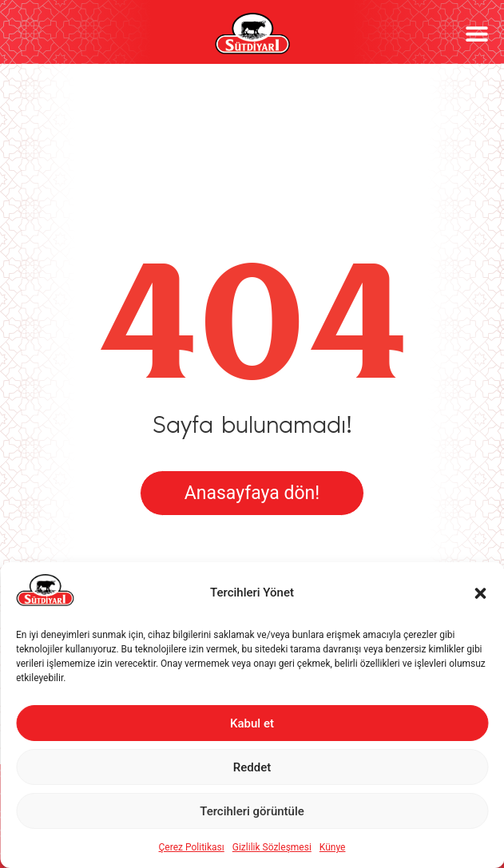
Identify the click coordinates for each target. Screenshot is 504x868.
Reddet (252, 767)
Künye (333, 847)
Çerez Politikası (192, 847)
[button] (480, 593)
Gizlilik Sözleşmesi (272, 847)
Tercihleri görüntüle (252, 811)
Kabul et (252, 723)
